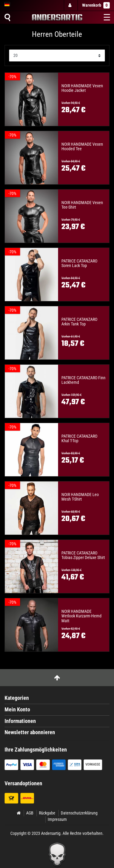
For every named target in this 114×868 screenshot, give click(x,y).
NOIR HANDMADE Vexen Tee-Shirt (82, 205)
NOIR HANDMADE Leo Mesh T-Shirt (80, 497)
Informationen (20, 721)
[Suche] (7, 17)
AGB (30, 813)
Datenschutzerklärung (79, 813)
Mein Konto (17, 710)
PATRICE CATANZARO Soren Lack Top (79, 263)
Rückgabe (47, 813)
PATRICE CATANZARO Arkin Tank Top (79, 322)
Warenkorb (96, 5)
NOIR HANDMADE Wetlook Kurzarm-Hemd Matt (81, 616)
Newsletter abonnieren (30, 732)
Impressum (57, 819)
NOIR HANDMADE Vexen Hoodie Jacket (82, 88)
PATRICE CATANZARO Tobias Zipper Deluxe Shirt (83, 555)
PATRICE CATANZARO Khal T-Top (79, 439)
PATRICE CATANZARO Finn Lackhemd (83, 380)
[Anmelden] (71, 5)
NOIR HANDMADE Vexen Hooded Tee (82, 147)
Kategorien (17, 698)
